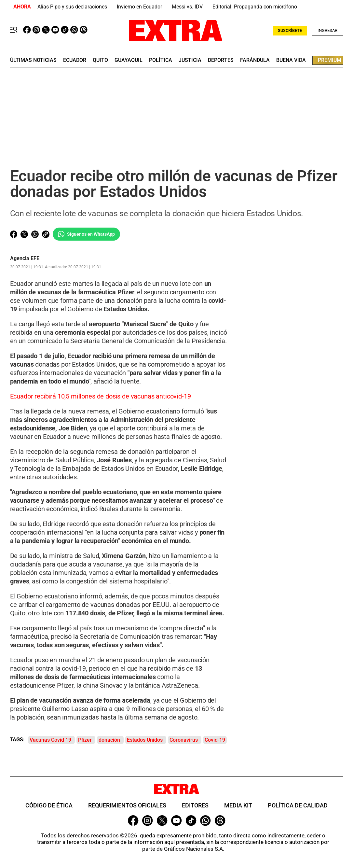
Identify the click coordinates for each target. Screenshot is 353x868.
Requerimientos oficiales (127, 805)
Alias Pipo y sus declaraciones (72, 7)
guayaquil (129, 60)
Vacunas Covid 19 (50, 740)
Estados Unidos (145, 740)
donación (109, 740)
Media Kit (238, 805)
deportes (221, 60)
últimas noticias (33, 60)
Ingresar (327, 30)
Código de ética (49, 805)
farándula (255, 60)
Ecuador (75, 60)
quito (100, 60)
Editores (195, 805)
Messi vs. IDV (187, 7)
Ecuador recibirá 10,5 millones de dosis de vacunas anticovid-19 (101, 396)
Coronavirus (184, 740)
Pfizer (85, 740)
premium (330, 60)
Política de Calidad (298, 805)
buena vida (291, 60)
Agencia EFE (25, 259)
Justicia (190, 60)
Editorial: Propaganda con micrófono (255, 7)
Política (161, 60)
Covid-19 (215, 740)
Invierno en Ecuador (139, 7)
